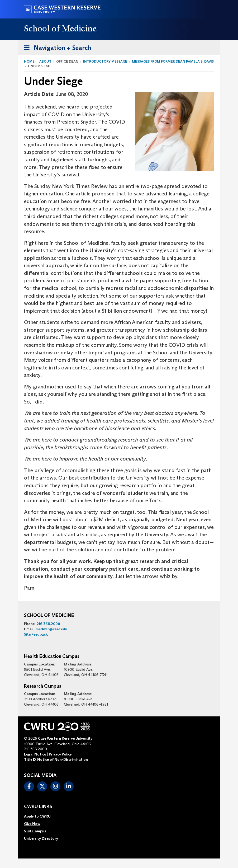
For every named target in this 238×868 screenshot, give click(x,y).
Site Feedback (36, 634)
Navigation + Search (56, 47)
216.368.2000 (48, 624)
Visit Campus (35, 831)
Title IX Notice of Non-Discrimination (56, 759)
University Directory (41, 838)
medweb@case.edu (51, 629)
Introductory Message (105, 61)
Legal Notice (35, 754)
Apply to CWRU (37, 816)
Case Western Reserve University (65, 738)
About (45, 61)
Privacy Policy (60, 754)
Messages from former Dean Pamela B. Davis (173, 61)
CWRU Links (38, 807)
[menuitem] (41, 816)
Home (29, 61)
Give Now (32, 824)
